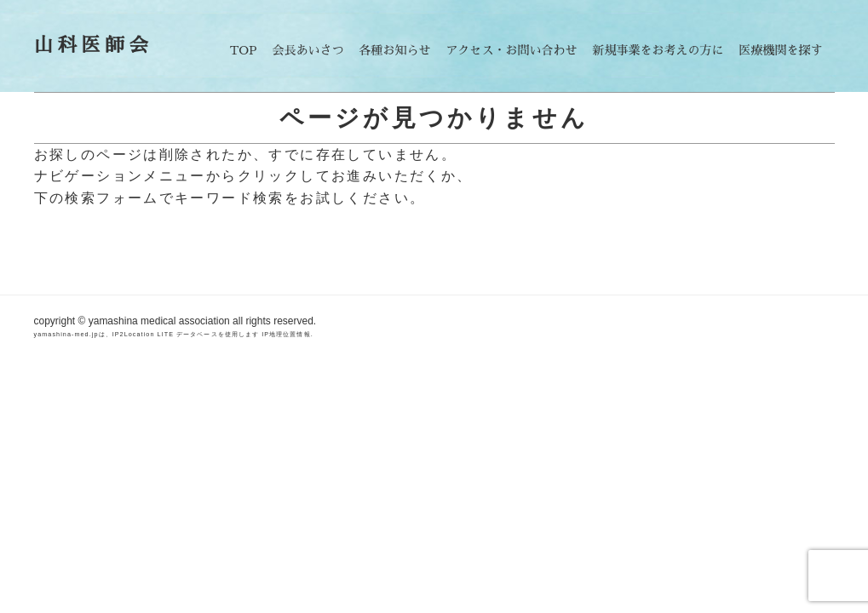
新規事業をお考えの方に (658, 50)
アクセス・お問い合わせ (512, 50)
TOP (244, 50)
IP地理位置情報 (286, 334)
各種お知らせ (395, 50)
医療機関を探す (781, 50)
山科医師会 (94, 46)
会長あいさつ (308, 50)
